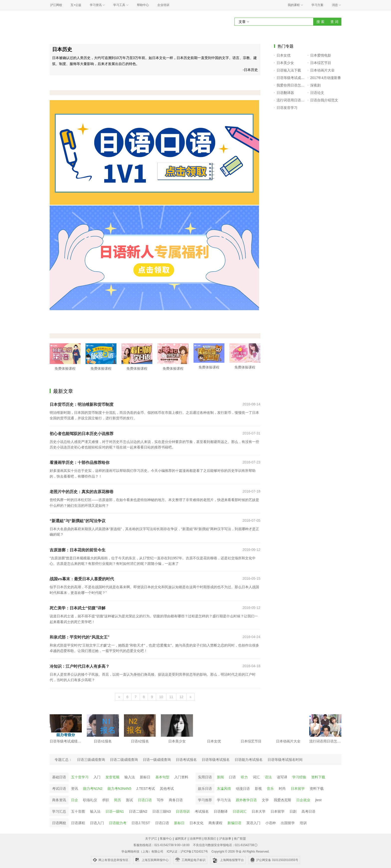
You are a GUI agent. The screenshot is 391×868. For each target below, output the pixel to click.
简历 (117, 800)
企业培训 (163, 5)
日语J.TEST (141, 823)
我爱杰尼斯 (283, 800)
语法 (268, 777)
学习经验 (299, 777)
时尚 (282, 789)
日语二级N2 (138, 811)
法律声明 (195, 839)
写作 (160, 800)
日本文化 (196, 823)
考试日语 (59, 789)
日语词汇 (240, 811)
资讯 (75, 789)
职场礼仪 (90, 800)
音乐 (270, 789)
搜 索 (320, 22)
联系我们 (210, 839)
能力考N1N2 (93, 789)
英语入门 (253, 823)
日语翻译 (221, 811)
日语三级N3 (162, 811)
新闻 (220, 777)
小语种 (271, 823)
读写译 (282, 777)
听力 (244, 777)
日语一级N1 (115, 811)
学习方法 (224, 800)
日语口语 (145, 800)
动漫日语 (243, 789)
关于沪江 (151, 839)
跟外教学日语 (246, 800)
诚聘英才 (181, 839)
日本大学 (259, 811)
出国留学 (288, 823)
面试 (129, 800)
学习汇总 (59, 811)
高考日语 (308, 811)
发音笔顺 (112, 777)
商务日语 (176, 800)
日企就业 (303, 800)
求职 (105, 800)
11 (171, 697)
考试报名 (202, 811)
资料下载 (318, 777)
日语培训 (183, 811)
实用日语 (205, 777)
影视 (258, 789)
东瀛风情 (224, 789)
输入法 (130, 777)
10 (161, 697)
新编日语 (234, 823)
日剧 (293, 811)
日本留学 (298, 789)
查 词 (334, 22)
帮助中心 (143, 5)
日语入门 (97, 823)
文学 (265, 800)
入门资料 (181, 777)
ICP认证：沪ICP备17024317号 (187, 852)
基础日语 (59, 777)
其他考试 (167, 789)
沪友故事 (225, 839)
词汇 (256, 777)
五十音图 (78, 811)
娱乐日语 (205, 789)
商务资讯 (59, 800)
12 (181, 697)
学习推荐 (205, 800)
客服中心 (166, 839)
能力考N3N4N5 (119, 789)
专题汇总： (63, 760)
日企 (75, 800)
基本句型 (162, 777)
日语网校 (59, 823)
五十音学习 (80, 777)
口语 (232, 777)
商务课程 (215, 823)
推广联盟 (240, 839)
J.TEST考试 (146, 789)
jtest (318, 800)
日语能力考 (118, 823)
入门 (97, 777)
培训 (303, 823)
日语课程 (78, 823)
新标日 (145, 777)
